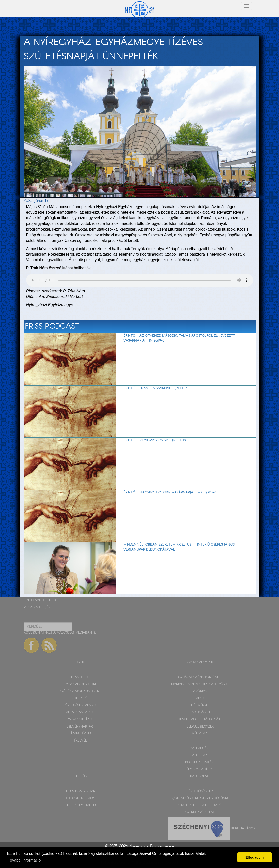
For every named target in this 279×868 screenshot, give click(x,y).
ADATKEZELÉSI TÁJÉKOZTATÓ (199, 805)
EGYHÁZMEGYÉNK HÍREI (80, 684)
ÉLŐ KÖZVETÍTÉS (199, 770)
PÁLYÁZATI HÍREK (80, 720)
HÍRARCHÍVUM (80, 734)
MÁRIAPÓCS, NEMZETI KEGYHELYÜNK (199, 684)
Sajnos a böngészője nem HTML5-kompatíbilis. (140, 280)
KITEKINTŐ (80, 699)
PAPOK (199, 699)
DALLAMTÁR (199, 748)
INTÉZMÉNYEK (199, 705)
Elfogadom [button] (255, 857)
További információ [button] (24, 860)
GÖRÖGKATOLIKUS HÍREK (80, 691)
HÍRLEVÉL (80, 741)
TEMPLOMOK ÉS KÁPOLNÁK (199, 720)
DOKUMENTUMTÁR (199, 762)
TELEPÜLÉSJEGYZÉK (199, 727)
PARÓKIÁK (199, 691)
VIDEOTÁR (199, 756)
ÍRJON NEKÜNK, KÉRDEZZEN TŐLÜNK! (199, 798)
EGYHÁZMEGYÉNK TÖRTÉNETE (199, 677)
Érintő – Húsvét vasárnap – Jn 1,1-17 (155, 388)
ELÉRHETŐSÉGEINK (199, 791)
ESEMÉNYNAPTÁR (80, 727)
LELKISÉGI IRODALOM (80, 805)
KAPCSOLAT (199, 777)
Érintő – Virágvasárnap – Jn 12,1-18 (155, 440)
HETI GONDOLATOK (80, 798)
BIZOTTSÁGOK (199, 713)
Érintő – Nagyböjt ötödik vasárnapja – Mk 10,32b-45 (171, 493)
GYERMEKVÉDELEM (199, 812)
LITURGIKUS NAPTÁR (80, 791)
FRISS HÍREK (80, 677)
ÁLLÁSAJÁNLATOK (80, 713)
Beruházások (243, 829)
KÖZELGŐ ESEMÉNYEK (80, 705)
